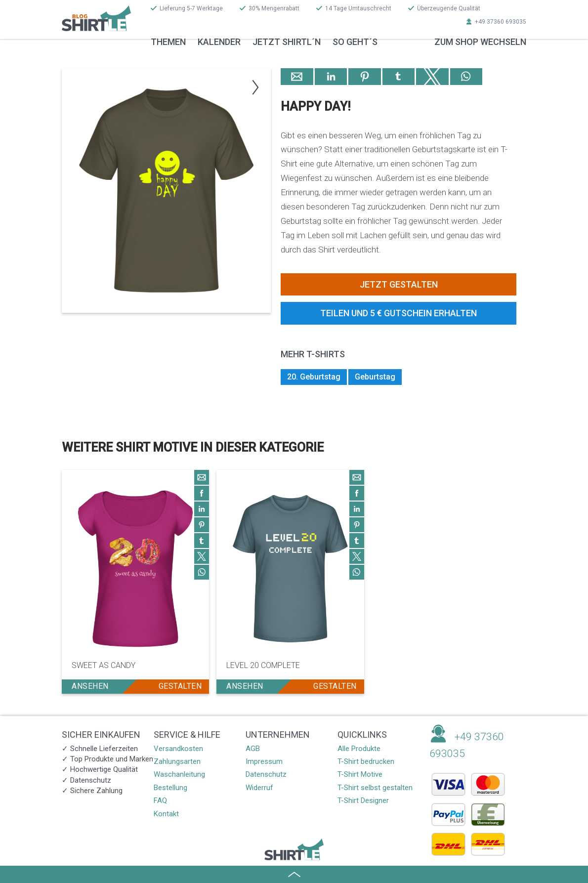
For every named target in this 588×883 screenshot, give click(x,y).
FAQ (160, 800)
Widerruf (259, 788)
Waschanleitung (179, 774)
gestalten (180, 686)
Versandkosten (178, 749)
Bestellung (170, 788)
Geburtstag (375, 377)
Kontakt (166, 814)
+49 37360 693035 (501, 22)
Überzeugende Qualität (449, 8)
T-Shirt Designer (363, 800)
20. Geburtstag (314, 377)
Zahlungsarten (177, 761)
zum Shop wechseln (480, 42)
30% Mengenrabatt (274, 8)
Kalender (219, 42)
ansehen (90, 686)
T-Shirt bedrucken (366, 761)
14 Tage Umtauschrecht (358, 8)
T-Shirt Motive (360, 774)
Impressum (264, 761)
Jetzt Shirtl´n (287, 42)
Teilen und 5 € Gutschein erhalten (399, 313)
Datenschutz (266, 774)
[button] (252, 85)
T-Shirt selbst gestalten (375, 788)
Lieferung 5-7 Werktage (191, 8)
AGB (253, 749)
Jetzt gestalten (399, 284)
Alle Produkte (359, 749)
